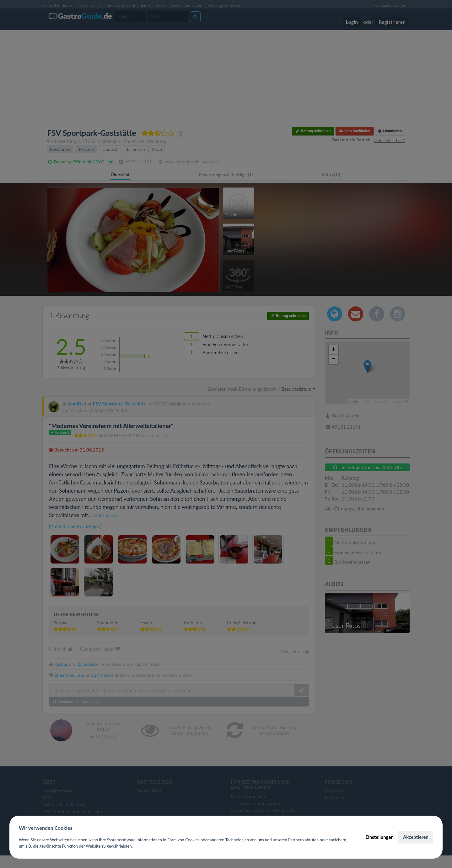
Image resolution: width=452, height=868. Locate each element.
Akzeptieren (416, 837)
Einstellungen (379, 837)
